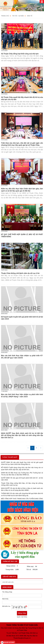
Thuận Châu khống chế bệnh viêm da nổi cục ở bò (20, 273)
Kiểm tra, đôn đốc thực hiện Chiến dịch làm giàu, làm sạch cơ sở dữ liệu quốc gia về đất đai (22, 190)
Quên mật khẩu (22, 617)
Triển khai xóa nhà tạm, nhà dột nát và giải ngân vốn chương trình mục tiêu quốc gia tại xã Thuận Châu (22, 144)
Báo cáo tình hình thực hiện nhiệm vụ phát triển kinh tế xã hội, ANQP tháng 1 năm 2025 (22, 395)
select (43, 582)
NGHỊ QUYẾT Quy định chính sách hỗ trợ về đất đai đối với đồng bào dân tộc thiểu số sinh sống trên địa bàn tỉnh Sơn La (22, 435)
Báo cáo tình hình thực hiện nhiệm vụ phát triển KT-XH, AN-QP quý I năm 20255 (22, 357)
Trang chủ (5, 16)
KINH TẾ (30, 16)
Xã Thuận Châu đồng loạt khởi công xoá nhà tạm (20, 54)
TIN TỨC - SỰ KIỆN (18, 16)
